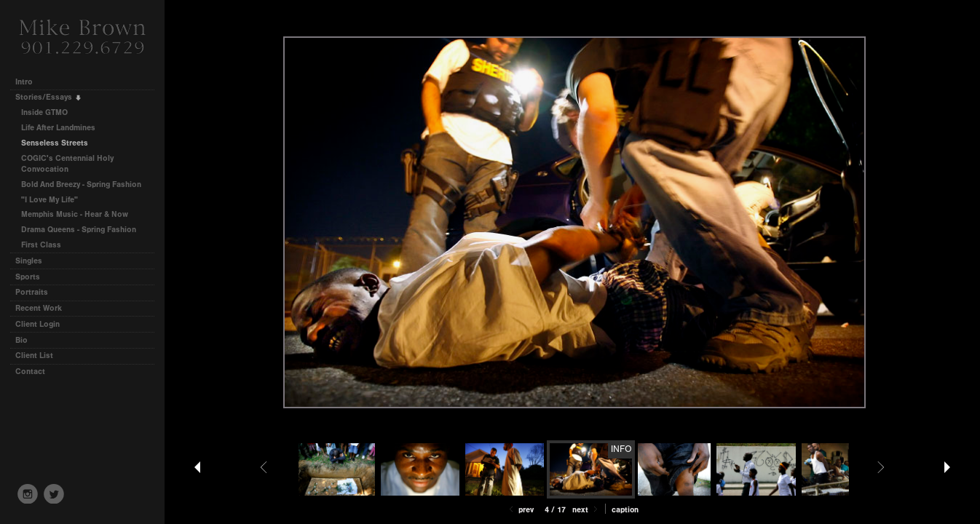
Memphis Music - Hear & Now (75, 214)
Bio (21, 340)
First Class (41, 245)
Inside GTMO (44, 112)
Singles (29, 261)
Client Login (37, 324)
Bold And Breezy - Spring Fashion (81, 184)
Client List (34, 356)
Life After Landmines (58, 128)
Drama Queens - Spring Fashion (79, 230)
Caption (625, 510)
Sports (28, 277)
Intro (24, 82)
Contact (30, 372)
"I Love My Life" (50, 200)
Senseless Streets (55, 143)
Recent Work (39, 308)
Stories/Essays (49, 97)
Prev (520, 510)
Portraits (32, 292)
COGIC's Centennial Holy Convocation (67, 164)
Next (586, 510)
